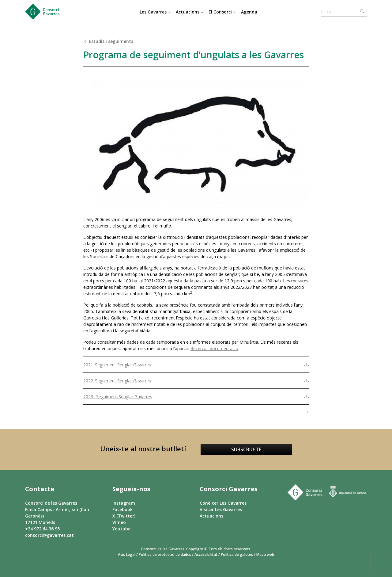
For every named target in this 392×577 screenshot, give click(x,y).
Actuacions (190, 12)
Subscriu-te (246, 449)
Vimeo (119, 522)
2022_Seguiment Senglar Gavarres (117, 381)
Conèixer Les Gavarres (223, 503)
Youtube (121, 529)
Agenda (249, 12)
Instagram (124, 503)
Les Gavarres (155, 12)
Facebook (123, 509)
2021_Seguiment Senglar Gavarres (117, 365)
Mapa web (265, 554)
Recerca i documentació (214, 348)
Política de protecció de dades (165, 554)
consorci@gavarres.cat (49, 535)
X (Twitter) (124, 516)
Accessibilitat (206, 554)
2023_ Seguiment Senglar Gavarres (118, 397)
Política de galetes (237, 554)
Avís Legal (127, 554)
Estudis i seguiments (108, 41)
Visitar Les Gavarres (221, 509)
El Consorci (222, 12)
